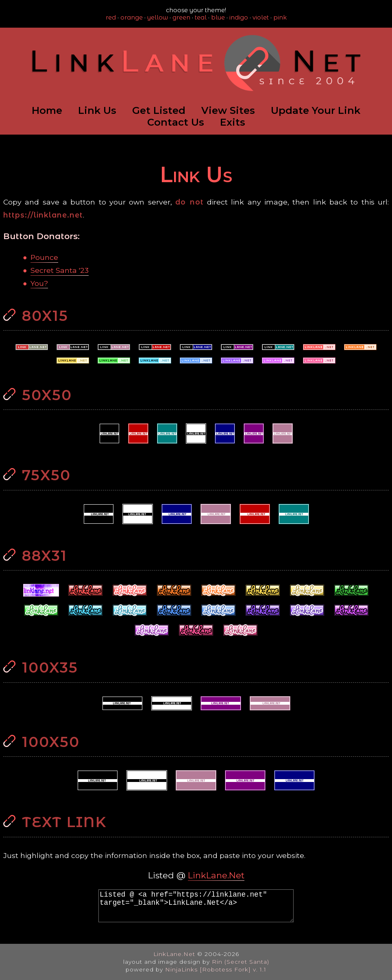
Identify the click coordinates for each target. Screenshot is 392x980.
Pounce (44, 257)
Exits (233, 122)
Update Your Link (316, 110)
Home (47, 110)
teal (201, 17)
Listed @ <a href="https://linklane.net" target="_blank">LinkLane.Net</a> (196, 906)
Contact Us (176, 122)
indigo (239, 17)
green (181, 17)
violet (261, 17)
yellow (158, 17)
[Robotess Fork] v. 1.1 (233, 969)
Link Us (97, 110)
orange (132, 17)
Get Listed (159, 110)
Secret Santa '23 (60, 270)
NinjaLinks (181, 969)
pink (280, 17)
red (111, 17)
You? (39, 283)
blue (218, 17)
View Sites (228, 110)
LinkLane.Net (216, 875)
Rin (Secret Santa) (241, 962)
